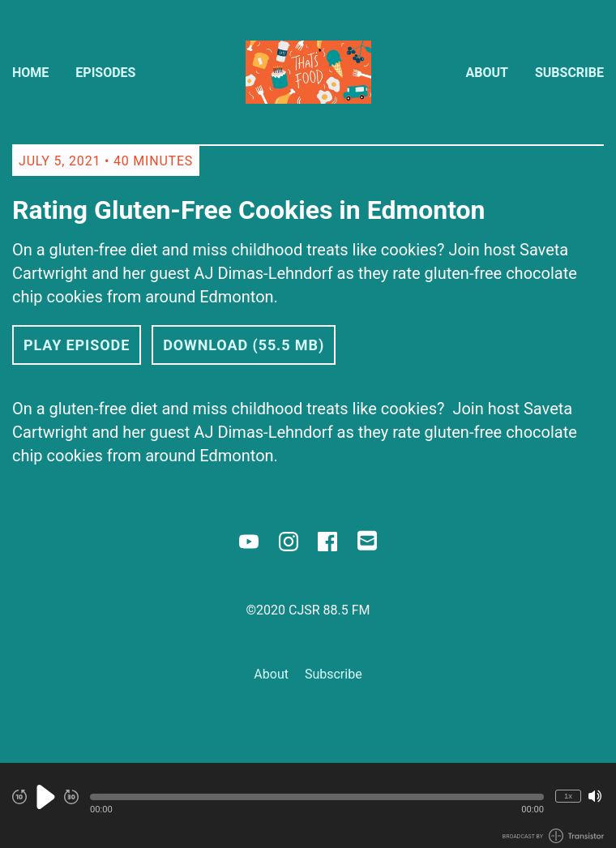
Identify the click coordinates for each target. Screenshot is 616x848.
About (487, 73)
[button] (317, 797)
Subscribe (569, 73)
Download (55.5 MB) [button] (244, 345)
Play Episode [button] (77, 345)
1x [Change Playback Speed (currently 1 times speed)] (568, 796)
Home (30, 73)
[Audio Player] (308, 805)
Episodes (105, 73)
